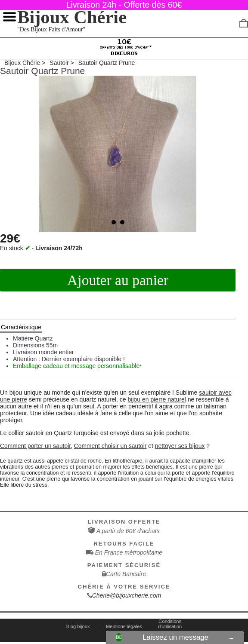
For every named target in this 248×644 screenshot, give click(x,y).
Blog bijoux (78, 626)
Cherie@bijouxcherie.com (127, 595)
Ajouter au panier (118, 280)
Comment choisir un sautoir (110, 446)
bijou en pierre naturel (157, 399)
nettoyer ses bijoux (180, 446)
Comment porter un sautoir (35, 446)
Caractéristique (21, 327)
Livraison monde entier (43, 352)
